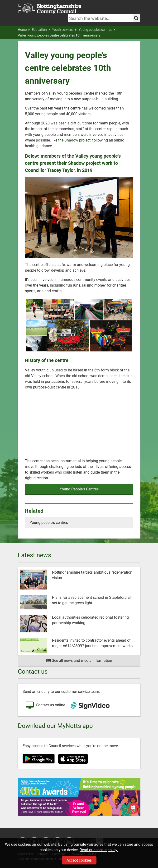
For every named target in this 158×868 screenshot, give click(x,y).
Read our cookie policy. (99, 850)
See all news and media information (79, 660)
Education (41, 30)
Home (24, 30)
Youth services (64, 30)
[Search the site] (136, 18)
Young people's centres (97, 30)
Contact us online (45, 705)
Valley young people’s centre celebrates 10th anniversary (59, 35)
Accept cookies (79, 860)
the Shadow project (74, 140)
